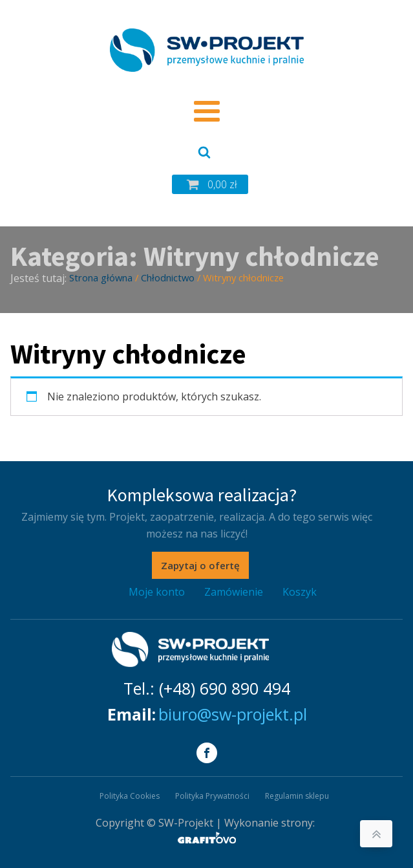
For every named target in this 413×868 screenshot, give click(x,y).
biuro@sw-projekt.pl (233, 714)
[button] (210, 184)
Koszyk (300, 592)
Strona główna (101, 277)
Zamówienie (234, 592)
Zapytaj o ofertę (200, 565)
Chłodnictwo (168, 277)
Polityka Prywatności (212, 796)
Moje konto (157, 592)
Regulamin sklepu (297, 796)
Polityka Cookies (130, 796)
